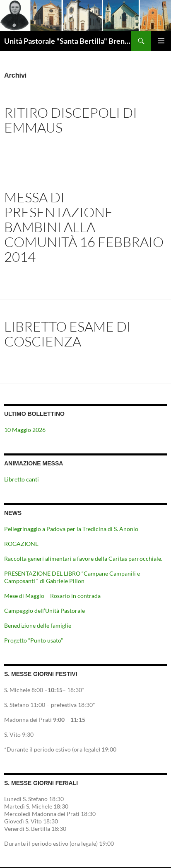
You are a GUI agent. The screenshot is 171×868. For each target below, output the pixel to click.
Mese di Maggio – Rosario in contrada (52, 596)
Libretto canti (22, 479)
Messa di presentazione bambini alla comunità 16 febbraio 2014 (84, 227)
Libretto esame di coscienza (67, 334)
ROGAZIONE (21, 544)
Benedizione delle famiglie (38, 625)
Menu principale (161, 41)
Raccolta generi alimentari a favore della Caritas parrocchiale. (83, 559)
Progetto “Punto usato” (34, 640)
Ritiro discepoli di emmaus (71, 120)
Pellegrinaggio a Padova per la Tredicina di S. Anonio (71, 529)
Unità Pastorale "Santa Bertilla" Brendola (68, 41)
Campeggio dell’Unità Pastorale (45, 611)
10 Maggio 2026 (25, 430)
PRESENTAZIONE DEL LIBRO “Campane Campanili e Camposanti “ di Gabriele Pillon (72, 577)
